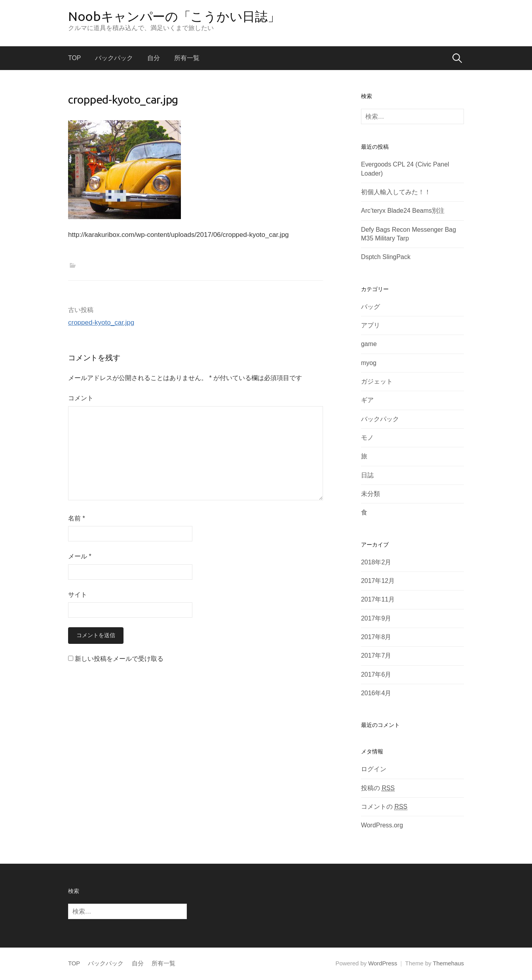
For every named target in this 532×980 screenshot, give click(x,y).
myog (369, 363)
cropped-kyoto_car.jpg (101, 323)
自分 (154, 58)
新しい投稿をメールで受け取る (119, 659)
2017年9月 (376, 618)
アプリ (370, 325)
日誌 (367, 475)
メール (80, 556)
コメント (81, 398)
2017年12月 (378, 581)
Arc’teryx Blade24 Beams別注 (403, 211)
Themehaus (448, 963)
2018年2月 (376, 562)
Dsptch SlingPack (386, 257)
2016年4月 (376, 693)
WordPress (383, 963)
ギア (367, 400)
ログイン (374, 769)
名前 (77, 518)
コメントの (384, 807)
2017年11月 (378, 599)
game (369, 344)
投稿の (378, 788)
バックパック (114, 58)
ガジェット (377, 381)
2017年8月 (376, 637)
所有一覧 (187, 58)
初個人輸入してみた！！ (396, 192)
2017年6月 (376, 674)
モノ (367, 438)
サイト (78, 595)
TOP (74, 58)
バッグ (370, 307)
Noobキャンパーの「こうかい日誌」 (174, 16)
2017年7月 (376, 656)
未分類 (370, 494)
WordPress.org (382, 825)
